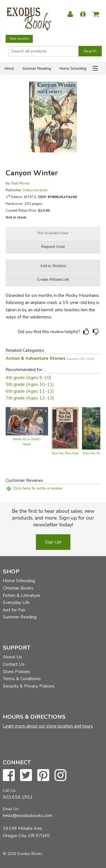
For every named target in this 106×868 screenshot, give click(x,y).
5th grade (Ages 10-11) (30, 384)
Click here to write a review (38, 488)
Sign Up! (53, 542)
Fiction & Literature (21, 595)
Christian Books (18, 588)
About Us (12, 657)
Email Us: (11, 809)
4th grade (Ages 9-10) (28, 378)
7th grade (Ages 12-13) (30, 398)
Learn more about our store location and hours (48, 726)
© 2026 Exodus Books (23, 854)
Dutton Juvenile (35, 190)
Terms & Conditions (22, 679)
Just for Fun (14, 610)
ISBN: (57, 197)
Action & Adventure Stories (50, 358)
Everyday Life (16, 603)
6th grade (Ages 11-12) (30, 391)
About (9, 68)
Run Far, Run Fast (65, 453)
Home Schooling (73, 68)
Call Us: (10, 791)
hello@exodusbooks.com (28, 816)
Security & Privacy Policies (29, 686)
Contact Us (14, 664)
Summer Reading (37, 68)
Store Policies (17, 672)
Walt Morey (20, 183)
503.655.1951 (18, 797)
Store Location (19, 39)
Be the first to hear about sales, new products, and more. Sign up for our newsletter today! (53, 518)
